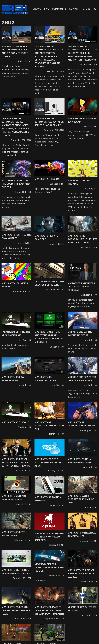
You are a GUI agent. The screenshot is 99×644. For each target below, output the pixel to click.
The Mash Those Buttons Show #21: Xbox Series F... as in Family (49, 122)
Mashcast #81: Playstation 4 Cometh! (81, 424)
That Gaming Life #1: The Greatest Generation (49, 283)
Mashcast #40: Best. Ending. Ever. (13, 534)
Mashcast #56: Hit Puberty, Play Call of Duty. (81, 499)
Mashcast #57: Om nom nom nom (48, 499)
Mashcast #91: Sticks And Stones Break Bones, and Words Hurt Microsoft (49, 337)
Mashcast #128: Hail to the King (81, 182)
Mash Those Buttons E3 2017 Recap (82, 120)
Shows (37, 9)
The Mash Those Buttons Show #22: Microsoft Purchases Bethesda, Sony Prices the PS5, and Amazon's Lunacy (15, 127)
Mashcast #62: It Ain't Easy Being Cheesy (15, 498)
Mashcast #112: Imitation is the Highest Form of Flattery (82, 239)
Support (75, 9)
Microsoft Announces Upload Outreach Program (81, 287)
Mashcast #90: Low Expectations (13, 379)
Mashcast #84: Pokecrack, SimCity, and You (49, 426)
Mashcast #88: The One (15, 422)
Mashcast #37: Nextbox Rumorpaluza (82, 534)
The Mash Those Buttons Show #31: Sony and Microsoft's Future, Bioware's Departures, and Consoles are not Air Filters (49, 56)
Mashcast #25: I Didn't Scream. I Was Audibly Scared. (81, 573)
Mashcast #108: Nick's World (15, 285)
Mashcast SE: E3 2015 (47, 179)
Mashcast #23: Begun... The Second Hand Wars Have (16, 610)
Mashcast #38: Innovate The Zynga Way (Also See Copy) (49, 537)
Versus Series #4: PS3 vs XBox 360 (82, 609)
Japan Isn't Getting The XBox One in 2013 (16, 334)
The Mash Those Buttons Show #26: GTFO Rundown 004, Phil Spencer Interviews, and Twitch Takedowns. (82, 53)
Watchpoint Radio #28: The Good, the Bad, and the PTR (16, 184)
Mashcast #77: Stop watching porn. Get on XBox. (49, 462)
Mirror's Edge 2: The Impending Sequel (80, 334)
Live (47, 9)
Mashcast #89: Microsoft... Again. (46, 379)
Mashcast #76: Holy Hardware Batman (79, 461)
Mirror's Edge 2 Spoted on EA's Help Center (82, 379)
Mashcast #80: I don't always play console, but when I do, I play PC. (16, 462)
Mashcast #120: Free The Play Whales (16, 236)
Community (59, 9)
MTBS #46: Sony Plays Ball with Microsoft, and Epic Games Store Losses (15, 51)
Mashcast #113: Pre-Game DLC (47, 237)
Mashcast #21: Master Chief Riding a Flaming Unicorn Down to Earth (49, 610)
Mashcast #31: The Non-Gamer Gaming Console (16, 572)
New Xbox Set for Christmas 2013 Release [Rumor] (49, 567)
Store (87, 9)
